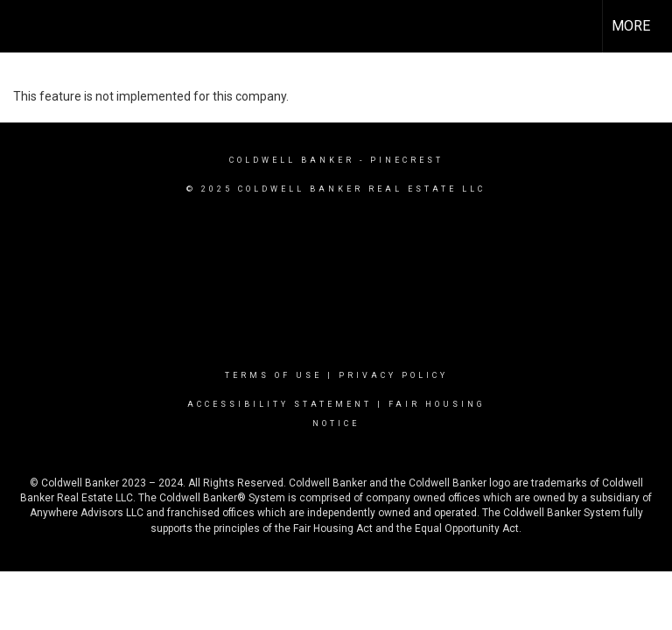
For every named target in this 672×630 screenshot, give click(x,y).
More (631, 26)
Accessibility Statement (280, 404)
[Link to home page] (22, 26)
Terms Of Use (273, 375)
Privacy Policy (393, 375)
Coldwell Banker (292, 160)
